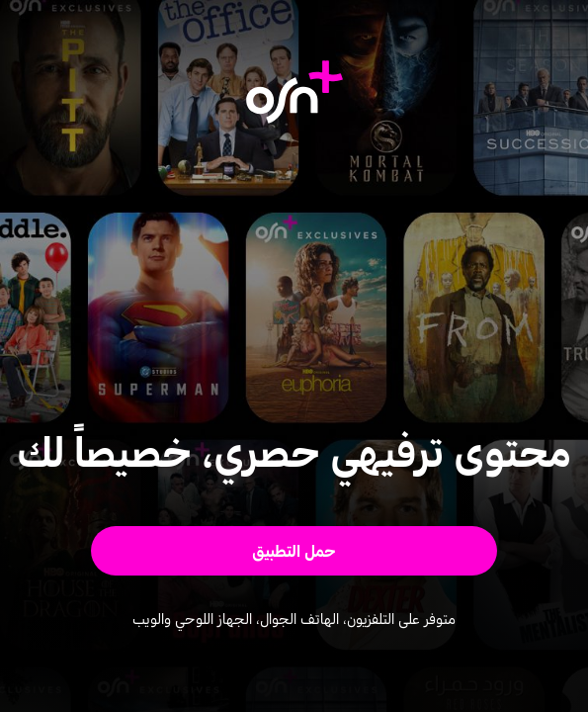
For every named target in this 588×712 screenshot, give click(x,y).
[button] (294, 551)
